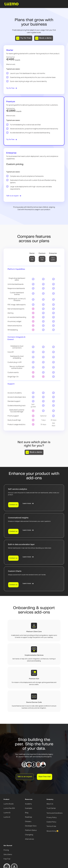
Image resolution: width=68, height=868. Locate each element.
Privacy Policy (52, 817)
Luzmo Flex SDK (9, 808)
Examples (29, 808)
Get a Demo (8, 854)
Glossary (28, 821)
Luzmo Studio (9, 804)
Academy (28, 804)
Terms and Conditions (54, 813)
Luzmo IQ (7, 813)
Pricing (6, 850)
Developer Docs (31, 826)
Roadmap (28, 817)
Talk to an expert (25, 777)
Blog (27, 813)
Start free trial (45, 777)
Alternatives (29, 839)
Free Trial (7, 859)
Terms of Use (51, 826)
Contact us (13, 505)
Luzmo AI (7, 817)
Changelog (29, 835)
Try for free (32, 259)
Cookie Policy (51, 822)
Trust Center (51, 808)
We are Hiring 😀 (52, 831)
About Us (50, 804)
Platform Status (31, 830)
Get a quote (53, 259)
